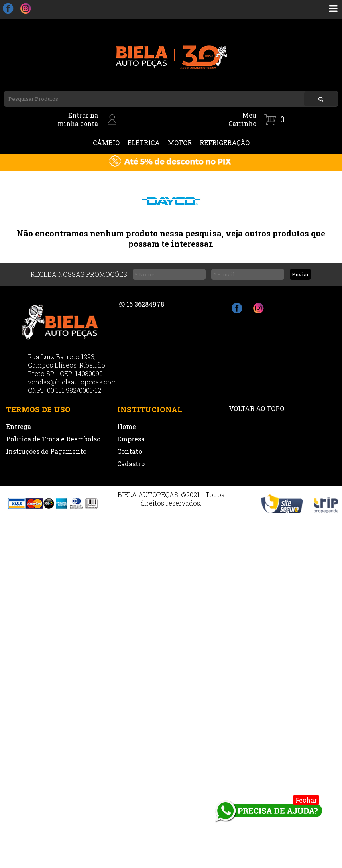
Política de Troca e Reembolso (53, 439)
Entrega (19, 426)
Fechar (306, 800)
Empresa (131, 439)
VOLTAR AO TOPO (256, 408)
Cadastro (131, 464)
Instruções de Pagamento (46, 451)
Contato (130, 451)
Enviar (300, 274)
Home (127, 426)
